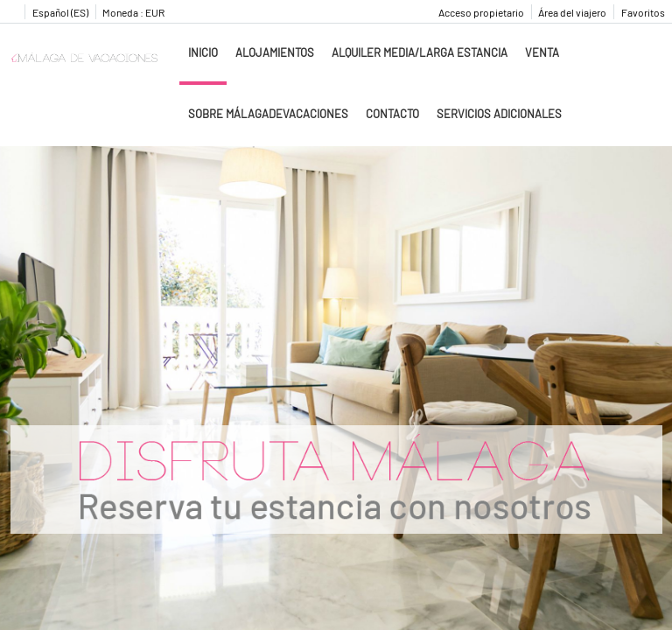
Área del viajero (572, 12)
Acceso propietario (481, 12)
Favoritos (643, 12)
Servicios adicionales (499, 114)
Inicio (203, 52)
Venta (542, 52)
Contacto (392, 114)
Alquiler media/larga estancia (420, 52)
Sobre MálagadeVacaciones (268, 114)
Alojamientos (275, 52)
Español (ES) (60, 12)
